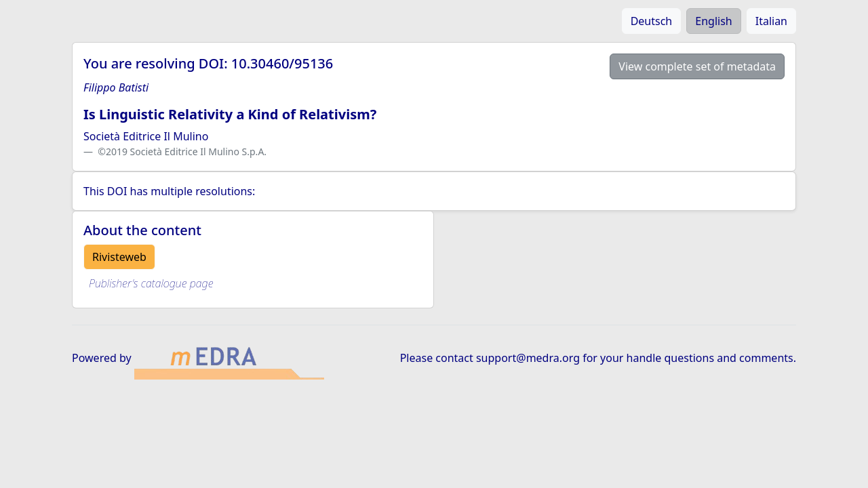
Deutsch (652, 21)
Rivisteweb (119, 257)
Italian (771, 21)
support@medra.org (528, 358)
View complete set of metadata (697, 66)
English (713, 21)
